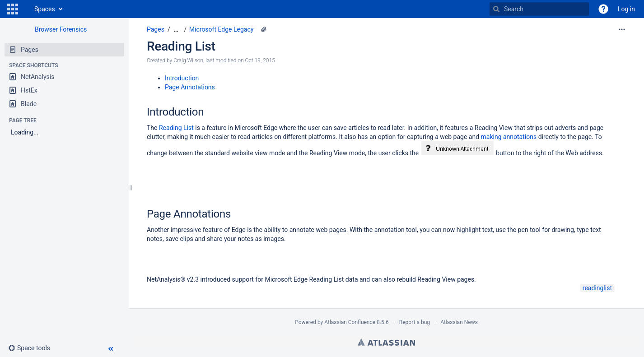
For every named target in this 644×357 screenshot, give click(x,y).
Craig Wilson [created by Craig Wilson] (188, 60)
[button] (13, 9)
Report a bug (415, 322)
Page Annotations (190, 87)
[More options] (622, 29)
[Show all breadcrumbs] (176, 30)
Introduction (182, 78)
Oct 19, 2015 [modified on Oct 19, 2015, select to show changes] (260, 60)
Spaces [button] (45, 9)
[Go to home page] (25, 9)
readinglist (597, 288)
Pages (156, 29)
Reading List (181, 46)
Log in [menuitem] (626, 9)
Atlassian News (459, 322)
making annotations (509, 137)
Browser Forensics (61, 29)
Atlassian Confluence (350, 322)
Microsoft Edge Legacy (222, 29)
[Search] (496, 9)
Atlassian (386, 342)
